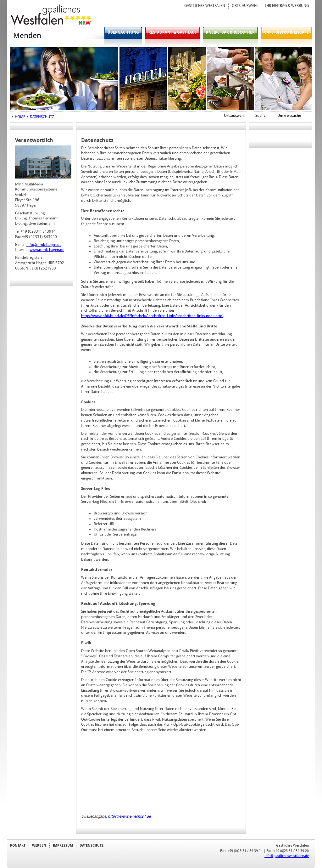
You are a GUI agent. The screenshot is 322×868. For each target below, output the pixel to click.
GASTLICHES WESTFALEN (205, 6)
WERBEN (39, 845)
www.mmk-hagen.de (47, 250)
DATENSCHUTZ (42, 117)
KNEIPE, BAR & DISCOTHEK (230, 32)
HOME (20, 117)
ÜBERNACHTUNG (123, 32)
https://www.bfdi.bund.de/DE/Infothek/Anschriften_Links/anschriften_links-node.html (152, 316)
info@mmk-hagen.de (44, 245)
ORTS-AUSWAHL (245, 6)
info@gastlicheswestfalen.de (287, 856)
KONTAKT (18, 845)
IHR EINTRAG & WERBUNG (287, 6)
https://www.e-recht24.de (129, 816)
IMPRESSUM (63, 845)
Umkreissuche (289, 116)
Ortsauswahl (234, 116)
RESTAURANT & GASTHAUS (172, 32)
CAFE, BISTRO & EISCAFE (286, 32)
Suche (260, 116)
